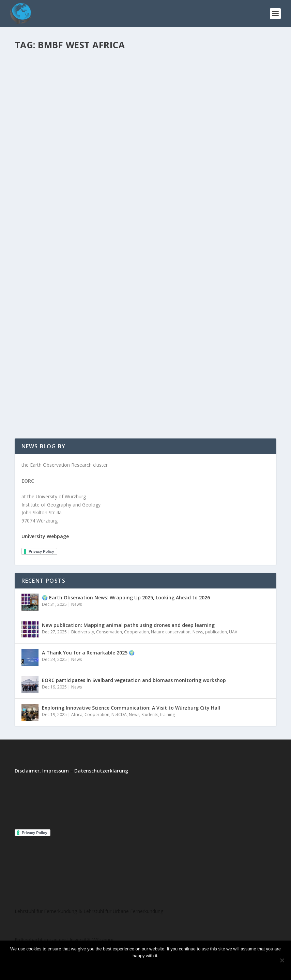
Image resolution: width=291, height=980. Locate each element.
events (90, 367)
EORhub (35, 182)
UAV (233, 632)
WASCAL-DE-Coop (110, 182)
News (104, 367)
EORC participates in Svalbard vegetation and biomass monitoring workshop (134, 680)
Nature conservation (171, 632)
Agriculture (220, 258)
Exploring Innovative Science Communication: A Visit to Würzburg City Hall (131, 708)
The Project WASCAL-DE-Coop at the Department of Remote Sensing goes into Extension (78, 165)
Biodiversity (83, 632)
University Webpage (45, 536)
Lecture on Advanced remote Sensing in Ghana (68, 353)
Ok (117, 967)
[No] (282, 960)
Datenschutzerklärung (101, 771)
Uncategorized (241, 265)
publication (216, 632)
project (83, 182)
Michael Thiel (40, 367)
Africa (77, 715)
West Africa (32, 189)
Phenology (180, 265)
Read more (164, 967)
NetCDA (119, 715)
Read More (39, 224)
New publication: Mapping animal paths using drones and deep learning (128, 625)
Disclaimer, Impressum (42, 771)
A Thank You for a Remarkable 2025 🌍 (88, 653)
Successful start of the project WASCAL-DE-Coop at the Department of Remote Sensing (208, 240)
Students (217, 265)
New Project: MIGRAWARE (195, 141)
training (29, 374)
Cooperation (136, 632)
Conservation (109, 632)
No (135, 967)
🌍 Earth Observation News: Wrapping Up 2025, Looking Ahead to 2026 (126, 597)
